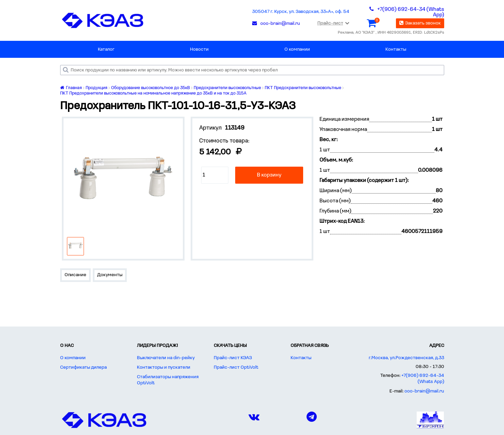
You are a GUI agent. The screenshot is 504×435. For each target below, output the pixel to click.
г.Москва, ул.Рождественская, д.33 (406, 358)
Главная (71, 88)
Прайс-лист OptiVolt (236, 367)
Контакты (396, 49)
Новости (199, 49)
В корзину (269, 175)
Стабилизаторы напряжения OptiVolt (168, 380)
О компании (297, 49)
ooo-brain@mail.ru (424, 391)
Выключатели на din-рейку (166, 358)
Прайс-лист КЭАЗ (233, 358)
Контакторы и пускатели (164, 367)
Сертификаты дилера (83, 367)
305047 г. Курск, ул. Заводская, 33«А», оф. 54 (301, 12)
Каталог (106, 49)
